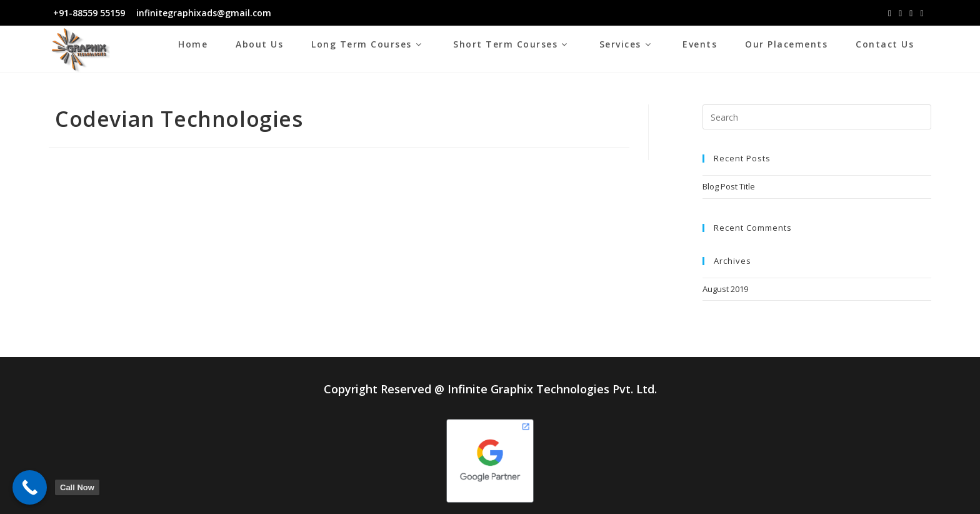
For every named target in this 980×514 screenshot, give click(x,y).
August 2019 (725, 289)
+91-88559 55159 (89, 13)
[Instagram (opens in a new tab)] (900, 13)
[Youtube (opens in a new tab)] (922, 13)
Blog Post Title (729, 186)
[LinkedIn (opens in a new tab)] (911, 13)
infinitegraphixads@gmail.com (202, 13)
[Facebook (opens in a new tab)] (890, 13)
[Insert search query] (817, 117)
